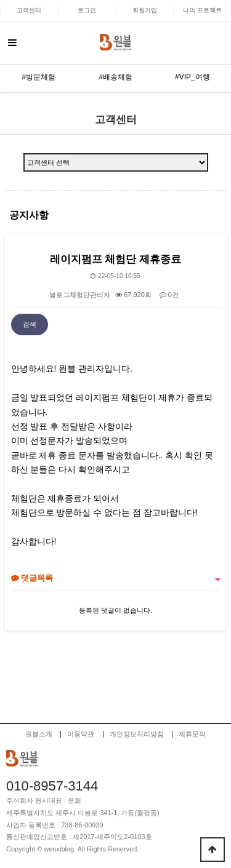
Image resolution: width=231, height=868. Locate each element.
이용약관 (81, 734)
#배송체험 (115, 77)
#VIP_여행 (192, 77)
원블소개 (39, 734)
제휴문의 (192, 734)
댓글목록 (32, 578)
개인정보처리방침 (137, 734)
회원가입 (145, 10)
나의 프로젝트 (202, 10)
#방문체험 (38, 77)
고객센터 (29, 10)
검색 (30, 324)
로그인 (87, 10)
